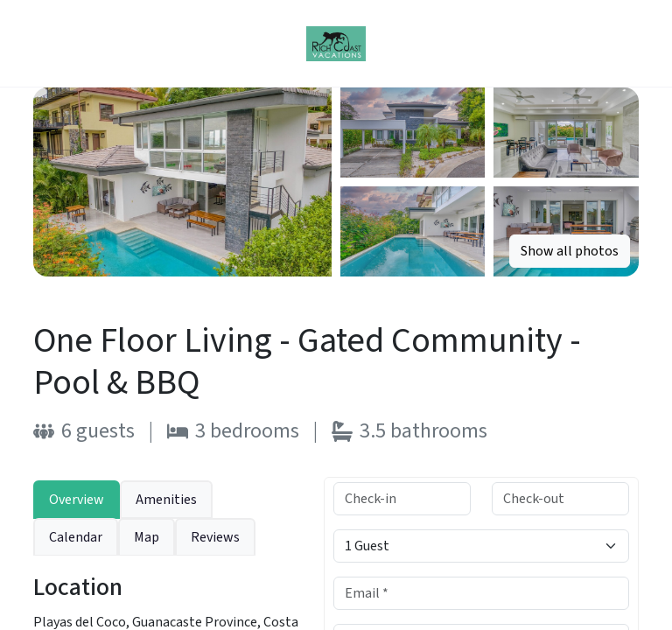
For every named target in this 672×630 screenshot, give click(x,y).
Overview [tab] (77, 500)
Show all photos (570, 251)
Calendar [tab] (76, 537)
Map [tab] (147, 537)
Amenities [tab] (166, 500)
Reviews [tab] (215, 537)
